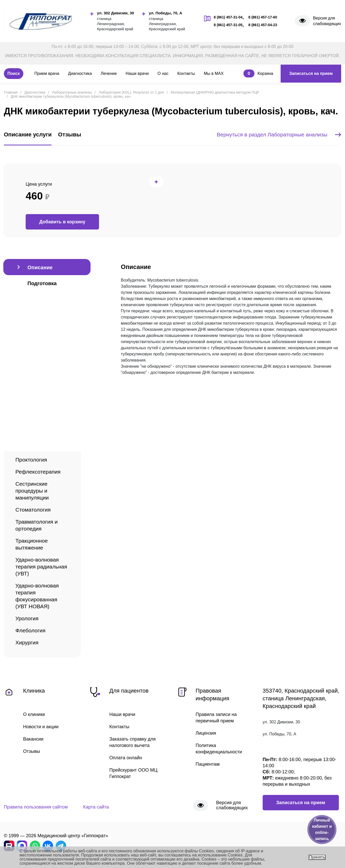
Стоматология (33, 510)
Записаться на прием (311, 73)
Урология (27, 618)
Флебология (30, 630)
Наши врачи (137, 73)
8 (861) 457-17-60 (263, 17)
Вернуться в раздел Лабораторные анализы (279, 134)
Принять (317, 857)
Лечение (109, 73)
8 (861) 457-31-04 (228, 17)
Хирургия (27, 642)
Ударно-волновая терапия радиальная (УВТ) (41, 567)
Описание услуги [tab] (28, 134)
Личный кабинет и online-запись (322, 829)
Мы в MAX (214, 73)
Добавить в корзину (62, 222)
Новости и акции (41, 727)
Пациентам (208, 764)
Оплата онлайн (126, 758)
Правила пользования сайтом (36, 807)
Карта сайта (96, 807)
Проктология (31, 460)
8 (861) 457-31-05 (228, 25)
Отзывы (32, 751)
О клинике (34, 714)
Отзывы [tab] (70, 134)
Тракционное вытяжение (32, 544)
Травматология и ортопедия (37, 525)
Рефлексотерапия (38, 472)
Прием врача (47, 73)
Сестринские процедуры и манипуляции (32, 491)
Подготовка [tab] (42, 283)
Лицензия (206, 733)
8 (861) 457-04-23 (263, 25)
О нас (163, 73)
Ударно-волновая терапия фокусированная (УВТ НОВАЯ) (37, 596)
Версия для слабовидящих (327, 21)
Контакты (186, 73)
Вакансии (33, 739)
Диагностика (80, 73)
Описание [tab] (40, 267)
